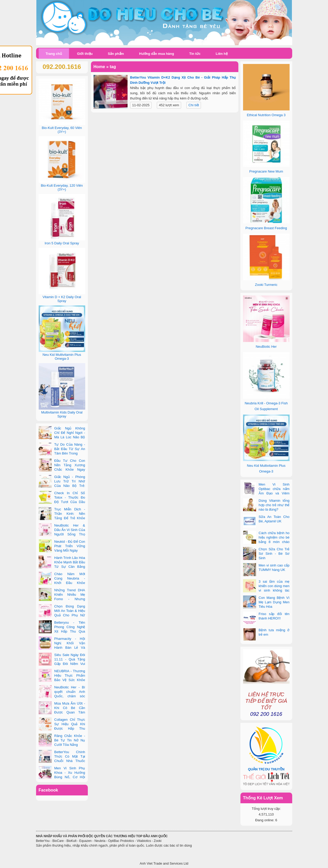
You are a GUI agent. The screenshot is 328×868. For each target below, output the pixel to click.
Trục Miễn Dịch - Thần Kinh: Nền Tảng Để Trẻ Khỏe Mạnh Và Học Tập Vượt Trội (62, 518)
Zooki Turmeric (266, 285)
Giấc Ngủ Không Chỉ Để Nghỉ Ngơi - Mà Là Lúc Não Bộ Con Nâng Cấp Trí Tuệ (62, 437)
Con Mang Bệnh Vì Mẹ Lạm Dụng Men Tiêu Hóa (274, 602)
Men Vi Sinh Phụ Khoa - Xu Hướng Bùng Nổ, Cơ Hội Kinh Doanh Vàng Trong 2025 (62, 777)
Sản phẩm (116, 54)
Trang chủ (54, 54)
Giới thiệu (85, 54)
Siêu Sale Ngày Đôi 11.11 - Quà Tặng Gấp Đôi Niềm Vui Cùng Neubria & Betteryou (62, 664)
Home (99, 67)
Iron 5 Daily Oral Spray (62, 243)
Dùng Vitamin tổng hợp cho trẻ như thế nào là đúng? (274, 505)
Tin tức (195, 54)
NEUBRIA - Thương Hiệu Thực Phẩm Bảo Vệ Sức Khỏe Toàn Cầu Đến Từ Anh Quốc (62, 680)
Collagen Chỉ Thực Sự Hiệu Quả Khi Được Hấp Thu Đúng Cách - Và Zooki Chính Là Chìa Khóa (62, 728)
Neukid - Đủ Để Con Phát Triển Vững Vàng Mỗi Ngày (70, 546)
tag (113, 67)
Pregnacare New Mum (266, 171)
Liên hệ (221, 54)
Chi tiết (194, 105)
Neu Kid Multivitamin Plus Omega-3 (62, 357)
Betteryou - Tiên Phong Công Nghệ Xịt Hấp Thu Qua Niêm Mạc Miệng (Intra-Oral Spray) (62, 631)
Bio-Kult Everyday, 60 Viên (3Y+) (62, 130)
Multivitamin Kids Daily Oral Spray (62, 414)
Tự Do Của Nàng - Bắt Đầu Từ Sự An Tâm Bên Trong (70, 449)
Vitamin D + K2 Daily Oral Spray (62, 299)
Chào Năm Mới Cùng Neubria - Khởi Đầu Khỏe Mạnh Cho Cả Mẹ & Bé (62, 583)
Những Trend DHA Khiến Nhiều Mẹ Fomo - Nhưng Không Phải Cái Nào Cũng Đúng (62, 599)
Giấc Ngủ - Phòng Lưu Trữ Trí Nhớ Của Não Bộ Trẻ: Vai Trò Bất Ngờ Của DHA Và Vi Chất (62, 486)
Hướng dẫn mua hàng (157, 54)
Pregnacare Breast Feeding (266, 228)
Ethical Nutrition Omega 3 (266, 115)
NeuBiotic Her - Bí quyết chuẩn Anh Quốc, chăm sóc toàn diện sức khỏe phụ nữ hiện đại (62, 696)
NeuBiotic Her (266, 347)
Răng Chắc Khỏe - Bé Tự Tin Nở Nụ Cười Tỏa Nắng (70, 740)
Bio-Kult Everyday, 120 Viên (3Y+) (62, 187)
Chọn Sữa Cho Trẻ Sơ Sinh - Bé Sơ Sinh (274, 554)
